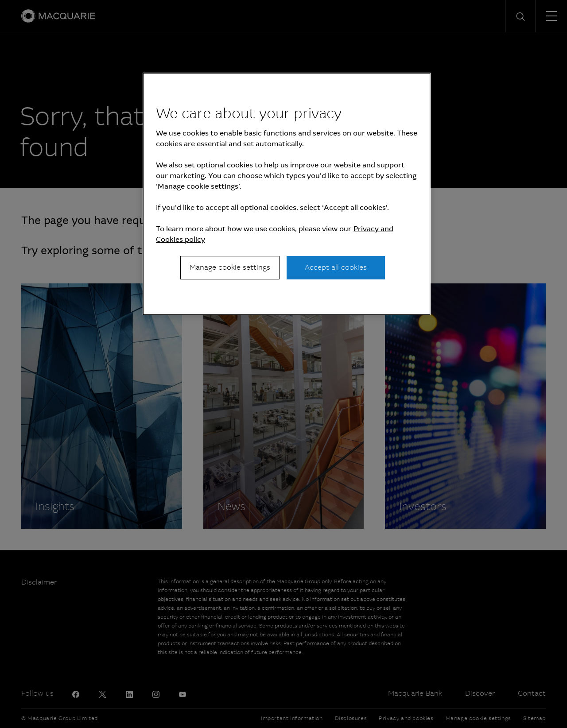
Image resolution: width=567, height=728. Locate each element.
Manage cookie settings (230, 267)
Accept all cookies (336, 267)
